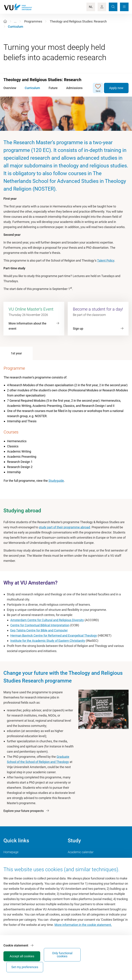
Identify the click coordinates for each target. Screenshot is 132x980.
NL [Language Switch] (91, 7)
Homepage (11, 852)
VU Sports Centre (15, 868)
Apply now (116, 88)
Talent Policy (106, 260)
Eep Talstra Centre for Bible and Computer (39, 630)
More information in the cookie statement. (83, 938)
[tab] (16, 353)
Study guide (76, 860)
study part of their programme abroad (64, 527)
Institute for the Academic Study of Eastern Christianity (48, 641)
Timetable (75, 868)
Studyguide (56, 481)
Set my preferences (115, 964)
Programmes (33, 21)
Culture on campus (16, 860)
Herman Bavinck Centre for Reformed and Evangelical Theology (54, 635)
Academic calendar (81, 852)
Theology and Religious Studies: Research (78, 21)
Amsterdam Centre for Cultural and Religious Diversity (47, 620)
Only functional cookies (89, 964)
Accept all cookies (64, 965)
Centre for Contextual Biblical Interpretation (40, 625)
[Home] (5, 21)
